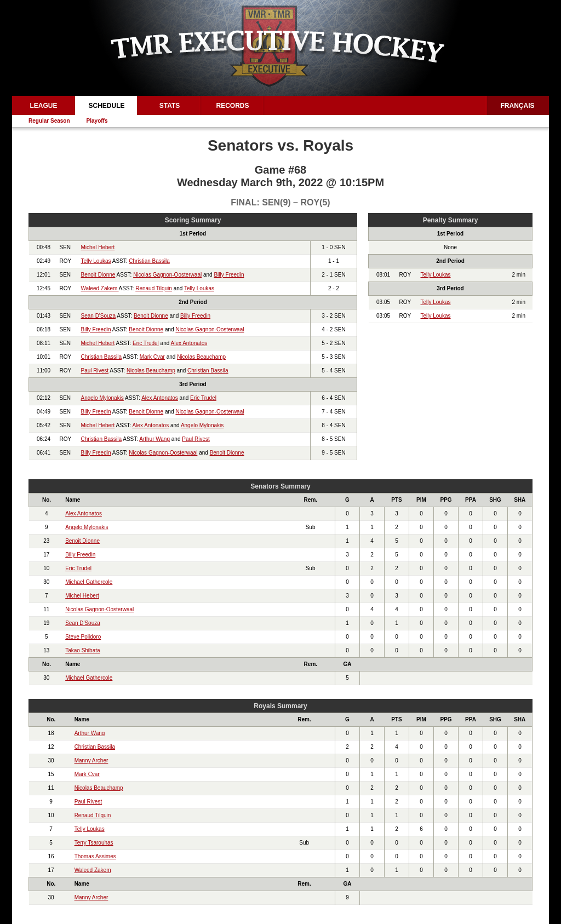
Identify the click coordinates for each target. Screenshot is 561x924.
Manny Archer (91, 761)
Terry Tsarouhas (94, 843)
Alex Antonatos (189, 343)
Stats (170, 106)
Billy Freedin (229, 275)
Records (232, 106)
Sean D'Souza (99, 316)
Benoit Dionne (98, 275)
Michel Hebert (98, 247)
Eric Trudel (146, 343)
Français (518, 106)
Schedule (106, 106)
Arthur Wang (154, 439)
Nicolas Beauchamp (201, 357)
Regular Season (49, 121)
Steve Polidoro (83, 637)
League (43, 106)
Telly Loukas (96, 261)
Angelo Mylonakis (102, 398)
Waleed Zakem (100, 288)
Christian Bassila (149, 261)
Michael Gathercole (89, 582)
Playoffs (97, 121)
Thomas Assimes (95, 856)
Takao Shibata (82, 650)
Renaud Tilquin (154, 288)
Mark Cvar (152, 357)
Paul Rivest (95, 371)
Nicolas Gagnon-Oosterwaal (167, 275)
